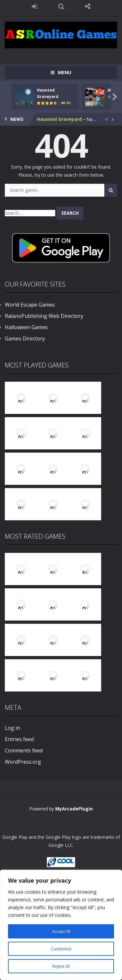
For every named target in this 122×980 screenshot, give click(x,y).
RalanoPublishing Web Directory (44, 316)
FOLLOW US (87, 6)
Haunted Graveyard (59, 119)
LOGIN (35, 6)
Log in (12, 728)
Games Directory (25, 338)
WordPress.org (23, 762)
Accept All (61, 931)
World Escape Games (30, 305)
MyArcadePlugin (74, 809)
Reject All (61, 966)
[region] (61, 925)
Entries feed (19, 739)
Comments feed (24, 750)
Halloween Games (26, 327)
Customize (61, 949)
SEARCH (61, 6)
